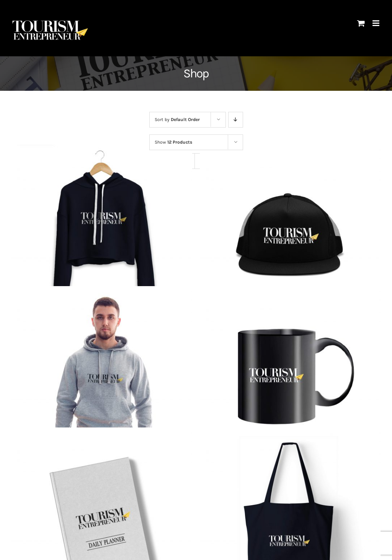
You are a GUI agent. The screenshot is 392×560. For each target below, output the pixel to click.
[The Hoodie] (102, 377)
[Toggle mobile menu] (376, 23)
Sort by (177, 120)
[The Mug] (290, 377)
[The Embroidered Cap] (290, 235)
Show (173, 142)
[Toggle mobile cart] (361, 23)
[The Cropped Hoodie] (102, 235)
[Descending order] (236, 120)
